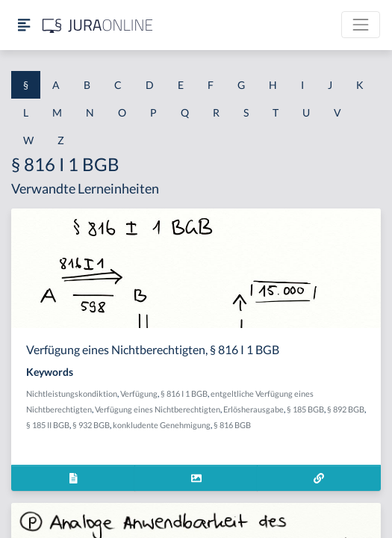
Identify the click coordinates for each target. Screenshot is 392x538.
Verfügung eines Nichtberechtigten (158, 409)
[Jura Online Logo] (98, 25)
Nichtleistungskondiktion (72, 393)
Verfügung (139, 393)
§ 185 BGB (305, 409)
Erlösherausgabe (253, 409)
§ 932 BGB (91, 425)
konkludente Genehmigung (162, 425)
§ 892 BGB (346, 409)
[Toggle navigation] (361, 25)
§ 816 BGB (232, 425)
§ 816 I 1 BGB (184, 393)
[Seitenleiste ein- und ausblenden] (24, 25)
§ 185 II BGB (48, 425)
